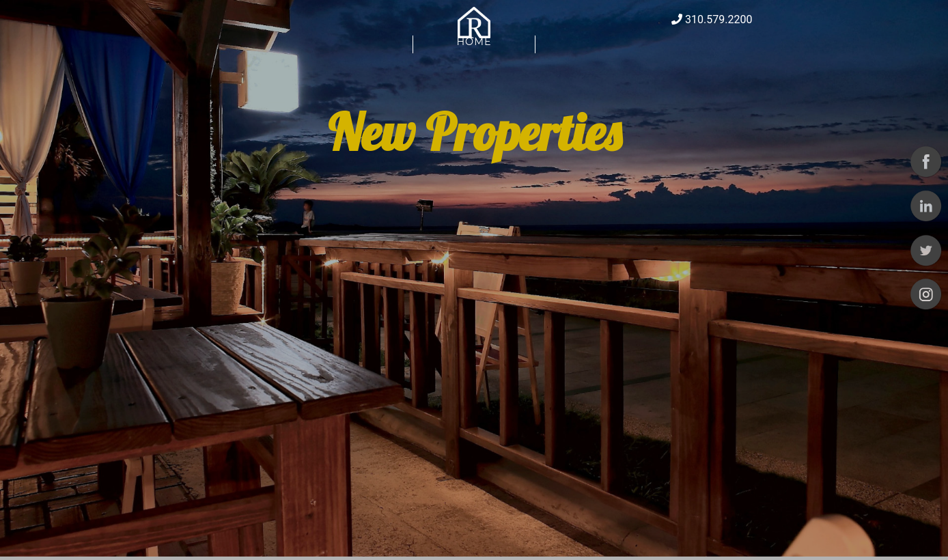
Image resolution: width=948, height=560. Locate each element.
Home (474, 52)
